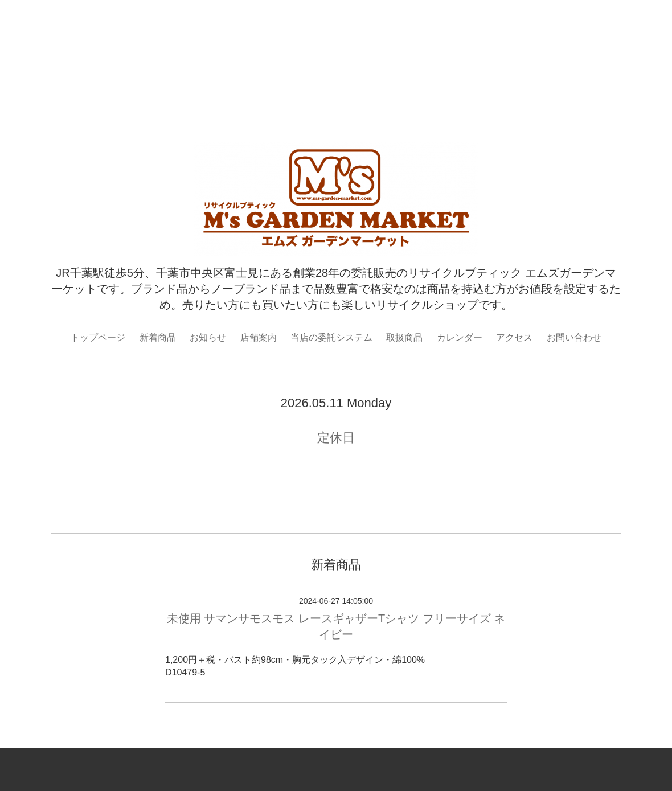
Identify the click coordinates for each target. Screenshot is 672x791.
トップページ (98, 337)
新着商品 (158, 337)
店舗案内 (259, 337)
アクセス (514, 337)
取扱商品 (404, 337)
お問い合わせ (574, 337)
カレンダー (460, 337)
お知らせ (208, 337)
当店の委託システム (331, 337)
